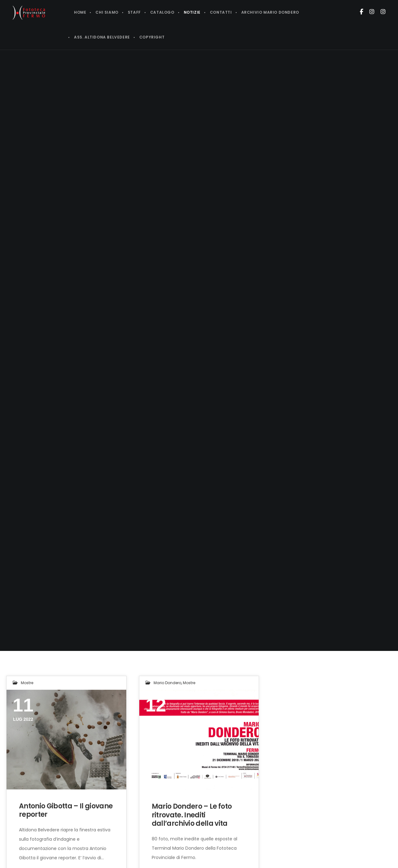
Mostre (27, 683)
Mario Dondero (167, 683)
